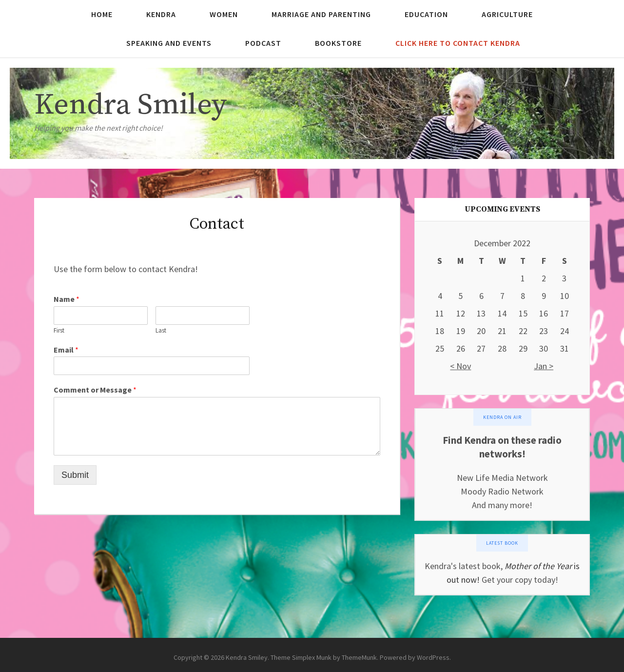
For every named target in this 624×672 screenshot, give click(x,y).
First (59, 331)
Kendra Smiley (130, 105)
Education (426, 14)
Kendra (161, 14)
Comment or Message (95, 390)
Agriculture (507, 14)
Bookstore (338, 43)
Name (67, 299)
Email (66, 350)
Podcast (263, 43)
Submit (75, 475)
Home (102, 14)
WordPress (433, 657)
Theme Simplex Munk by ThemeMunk (324, 657)
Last (161, 331)
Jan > (544, 366)
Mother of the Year (538, 566)
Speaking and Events (169, 43)
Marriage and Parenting (321, 14)
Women (224, 14)
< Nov (460, 366)
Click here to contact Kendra (458, 43)
